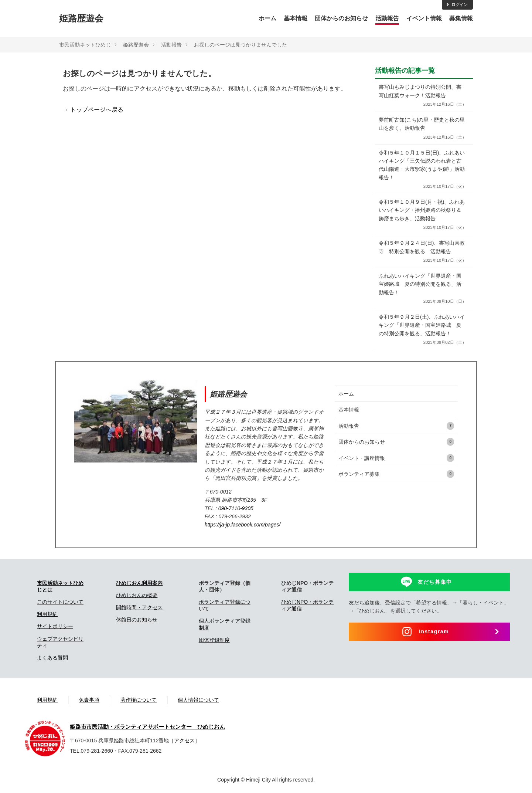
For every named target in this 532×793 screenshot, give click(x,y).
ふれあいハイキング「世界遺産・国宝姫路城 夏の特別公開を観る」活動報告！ (422, 289)
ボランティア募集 (396, 474)
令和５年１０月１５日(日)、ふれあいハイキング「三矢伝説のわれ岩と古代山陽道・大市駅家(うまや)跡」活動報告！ (422, 170)
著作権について (139, 700)
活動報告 (387, 18)
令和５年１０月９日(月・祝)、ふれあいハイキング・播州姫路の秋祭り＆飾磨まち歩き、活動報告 (422, 215)
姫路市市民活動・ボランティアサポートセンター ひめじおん (147, 727)
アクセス (184, 741)
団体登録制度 (214, 640)
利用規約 (47, 614)
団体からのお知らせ (341, 18)
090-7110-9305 (236, 508)
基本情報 (296, 18)
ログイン (457, 4)
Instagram (434, 631)
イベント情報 (424, 18)
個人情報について (198, 700)
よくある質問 (52, 658)
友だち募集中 (435, 582)
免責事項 (89, 700)
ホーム (267, 18)
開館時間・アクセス (139, 607)
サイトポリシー (55, 626)
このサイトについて (60, 602)
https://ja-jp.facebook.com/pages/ (243, 525)
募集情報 (461, 18)
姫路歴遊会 (81, 18)
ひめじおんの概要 (137, 595)
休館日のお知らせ (137, 620)
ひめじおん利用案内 (139, 583)
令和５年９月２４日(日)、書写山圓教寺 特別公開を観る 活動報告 (422, 252)
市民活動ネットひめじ (85, 45)
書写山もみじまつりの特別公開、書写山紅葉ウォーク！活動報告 (422, 96)
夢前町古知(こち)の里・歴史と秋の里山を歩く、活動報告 (422, 129)
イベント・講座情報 (396, 458)
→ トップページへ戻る (93, 110)
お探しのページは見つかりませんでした (241, 45)
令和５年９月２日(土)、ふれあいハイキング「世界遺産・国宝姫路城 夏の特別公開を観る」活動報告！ (422, 330)
